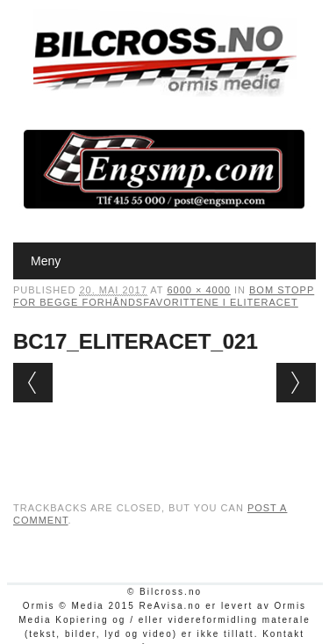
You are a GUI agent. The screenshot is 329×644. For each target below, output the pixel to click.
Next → (296, 383)
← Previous (33, 383)
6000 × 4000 (198, 290)
